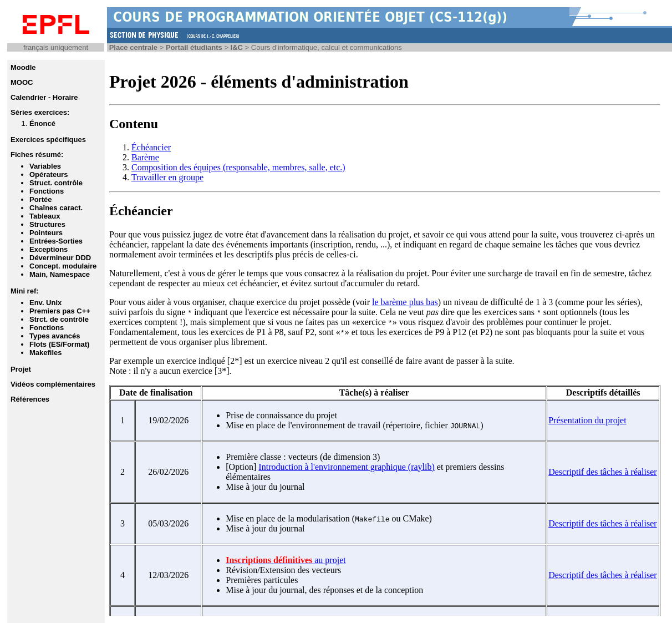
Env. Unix (45, 303)
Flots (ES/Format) (59, 344)
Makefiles (46, 353)
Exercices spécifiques (48, 140)
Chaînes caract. (56, 208)
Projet (21, 369)
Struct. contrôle (56, 183)
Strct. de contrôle (59, 319)
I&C (237, 47)
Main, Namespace (60, 274)
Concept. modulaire (63, 266)
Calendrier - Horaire (44, 97)
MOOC (22, 82)
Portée (40, 199)
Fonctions (47, 191)
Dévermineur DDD (60, 258)
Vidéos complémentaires (53, 384)
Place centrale (133, 47)
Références (30, 399)
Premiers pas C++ (60, 311)
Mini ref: (25, 291)
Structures (47, 224)
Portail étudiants (194, 47)
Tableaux (45, 216)
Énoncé (42, 123)
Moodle (23, 67)
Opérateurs (49, 174)
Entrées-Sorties (56, 241)
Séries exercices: (40, 112)
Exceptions (49, 249)
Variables (45, 166)
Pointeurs (46, 233)
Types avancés (55, 336)
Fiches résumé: (37, 155)
